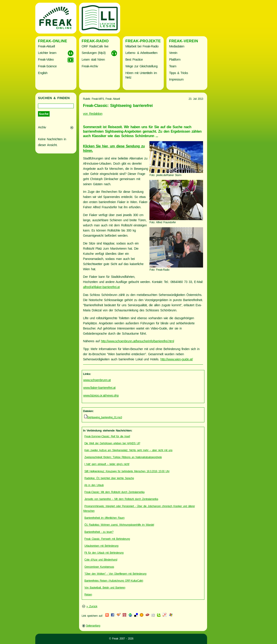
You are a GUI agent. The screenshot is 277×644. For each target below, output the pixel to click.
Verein (173, 53)
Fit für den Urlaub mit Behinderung (104, 553)
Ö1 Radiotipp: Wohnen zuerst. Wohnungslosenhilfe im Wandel (119, 525)
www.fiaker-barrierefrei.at (99, 388)
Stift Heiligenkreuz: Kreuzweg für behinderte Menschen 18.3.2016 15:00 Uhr (127, 471)
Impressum (176, 79)
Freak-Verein (184, 41)
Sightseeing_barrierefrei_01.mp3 (105, 417)
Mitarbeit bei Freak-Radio (142, 46)
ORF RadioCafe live (95, 46)
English (43, 73)
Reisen (88, 595)
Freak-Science (47, 66)
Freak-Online (53, 41)
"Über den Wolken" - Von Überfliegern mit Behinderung (115, 574)
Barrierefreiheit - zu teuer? (99, 532)
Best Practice (134, 60)
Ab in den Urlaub (94, 485)
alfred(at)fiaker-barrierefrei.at (101, 287)
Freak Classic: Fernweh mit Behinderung (107, 539)
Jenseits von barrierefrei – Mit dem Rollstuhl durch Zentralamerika (121, 499)
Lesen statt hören (93, 60)
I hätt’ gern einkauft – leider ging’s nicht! (107, 464)
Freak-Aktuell (46, 46)
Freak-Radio (95, 41)
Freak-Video (46, 60)
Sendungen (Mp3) (94, 53)
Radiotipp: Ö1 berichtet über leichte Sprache (109, 478)
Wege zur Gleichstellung (141, 66)
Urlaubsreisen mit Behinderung (101, 546)
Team (173, 66)
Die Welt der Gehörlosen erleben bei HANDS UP (112, 443)
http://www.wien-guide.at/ (177, 359)
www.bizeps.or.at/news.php (101, 395)
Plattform (175, 60)
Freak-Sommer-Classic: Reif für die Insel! (107, 436)
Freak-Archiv (90, 66)
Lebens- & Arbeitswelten (141, 53)
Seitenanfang (93, 626)
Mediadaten (177, 46)
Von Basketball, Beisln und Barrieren (105, 588)
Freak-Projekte (143, 41)
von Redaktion (93, 114)
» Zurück (92, 606)
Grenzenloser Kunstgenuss (99, 567)
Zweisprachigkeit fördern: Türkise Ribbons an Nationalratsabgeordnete (123, 457)
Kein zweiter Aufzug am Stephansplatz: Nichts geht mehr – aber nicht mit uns (128, 450)
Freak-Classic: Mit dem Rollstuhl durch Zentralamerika (114, 492)
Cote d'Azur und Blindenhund (101, 560)
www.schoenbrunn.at (97, 380)
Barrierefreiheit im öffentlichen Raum (105, 518)
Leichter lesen (47, 53)
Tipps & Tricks (179, 73)
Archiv (42, 127)
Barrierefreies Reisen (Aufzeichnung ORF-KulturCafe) (114, 581)
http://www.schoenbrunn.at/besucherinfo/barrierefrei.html (137, 341)
